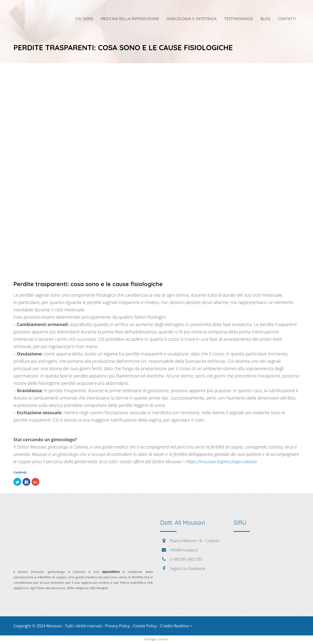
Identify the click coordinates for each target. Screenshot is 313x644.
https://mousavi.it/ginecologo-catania (222, 462)
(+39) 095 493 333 (186, 559)
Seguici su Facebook (188, 569)
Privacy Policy (117, 626)
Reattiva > (183, 626)
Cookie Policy (145, 626)
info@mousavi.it (184, 550)
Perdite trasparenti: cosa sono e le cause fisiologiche (88, 284)
